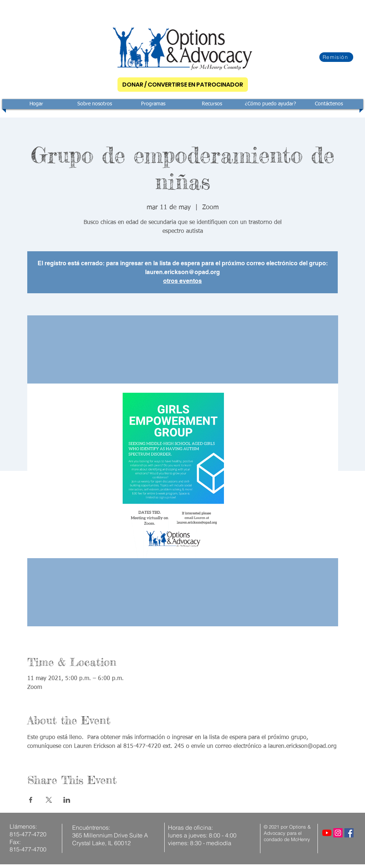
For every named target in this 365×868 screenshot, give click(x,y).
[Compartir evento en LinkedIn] (67, 800)
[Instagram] (338, 833)
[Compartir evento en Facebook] (31, 800)
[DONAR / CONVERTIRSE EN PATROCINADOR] (183, 85)
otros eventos (182, 281)
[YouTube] (327, 833)
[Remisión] (336, 57)
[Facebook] (349, 833)
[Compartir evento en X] (49, 800)
